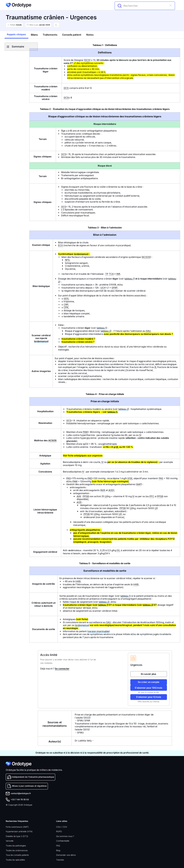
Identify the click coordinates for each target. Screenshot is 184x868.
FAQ (58, 846)
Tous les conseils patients (17, 855)
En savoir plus (149, 674)
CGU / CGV (62, 827)
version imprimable (98, 631)
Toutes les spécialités (15, 860)
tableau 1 (129, 279)
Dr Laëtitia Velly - (84, 741)
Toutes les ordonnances (17, 850)
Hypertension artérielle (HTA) (19, 832)
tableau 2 (106, 331)
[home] (18, 5)
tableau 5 (112, 412)
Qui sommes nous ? (65, 836)
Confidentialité (63, 841)
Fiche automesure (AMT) (17, 827)
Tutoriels (60, 860)
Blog (58, 850)
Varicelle (10, 841)
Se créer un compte (149, 682)
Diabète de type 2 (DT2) (17, 836)
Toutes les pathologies (16, 846)
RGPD (59, 832)
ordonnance (81, 254)
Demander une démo (66, 855)
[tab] (16, 35)
